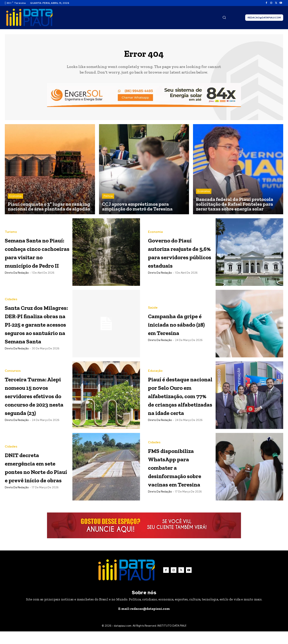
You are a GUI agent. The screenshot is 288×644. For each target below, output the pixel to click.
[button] (224, 17)
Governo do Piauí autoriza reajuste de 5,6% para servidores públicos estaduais (179, 254)
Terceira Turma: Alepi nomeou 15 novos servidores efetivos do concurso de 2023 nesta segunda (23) (37, 398)
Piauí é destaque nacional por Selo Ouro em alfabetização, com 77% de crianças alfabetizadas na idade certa (179, 403)
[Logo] (29, 18)
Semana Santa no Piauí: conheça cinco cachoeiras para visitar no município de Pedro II (37, 254)
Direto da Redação (17, 283)
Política (108, 198)
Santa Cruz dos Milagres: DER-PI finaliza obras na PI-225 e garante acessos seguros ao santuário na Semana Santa (36, 326)
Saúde (153, 306)
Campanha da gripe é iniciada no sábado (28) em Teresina (176, 326)
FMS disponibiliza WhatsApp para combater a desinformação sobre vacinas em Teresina (180, 479)
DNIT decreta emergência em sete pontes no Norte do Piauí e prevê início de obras (34, 479)
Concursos (13, 366)
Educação (155, 366)
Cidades (11, 293)
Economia (15, 198)
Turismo (11, 226)
